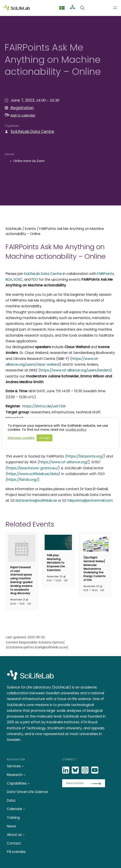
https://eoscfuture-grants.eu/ (33, 468)
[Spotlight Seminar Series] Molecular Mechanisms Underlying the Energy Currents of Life (94, 569)
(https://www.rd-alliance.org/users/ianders (74, 370)
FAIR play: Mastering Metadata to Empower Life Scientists (56, 563)
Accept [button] (45, 438)
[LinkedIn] (66, 770)
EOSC (18, 279)
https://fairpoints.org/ (85, 456)
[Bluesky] (76, 770)
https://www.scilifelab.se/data (33, 474)
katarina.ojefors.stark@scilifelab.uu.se (39, 647)
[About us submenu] (24, 835)
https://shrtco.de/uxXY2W (44, 406)
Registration (22, 108)
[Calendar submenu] (24, 809)
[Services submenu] (23, 766)
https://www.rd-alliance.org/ (64, 462)
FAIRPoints (106, 274)
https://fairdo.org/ (22, 480)
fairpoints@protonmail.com (90, 500)
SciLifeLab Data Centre (32, 132)
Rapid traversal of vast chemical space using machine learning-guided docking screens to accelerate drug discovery (21, 580)
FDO (35, 279)
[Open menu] (115, 8)
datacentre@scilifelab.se (36, 500)
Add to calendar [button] (20, 115)
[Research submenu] (24, 775)
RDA (9, 279)
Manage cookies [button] (21, 438)
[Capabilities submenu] (29, 783)
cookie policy (76, 430)
